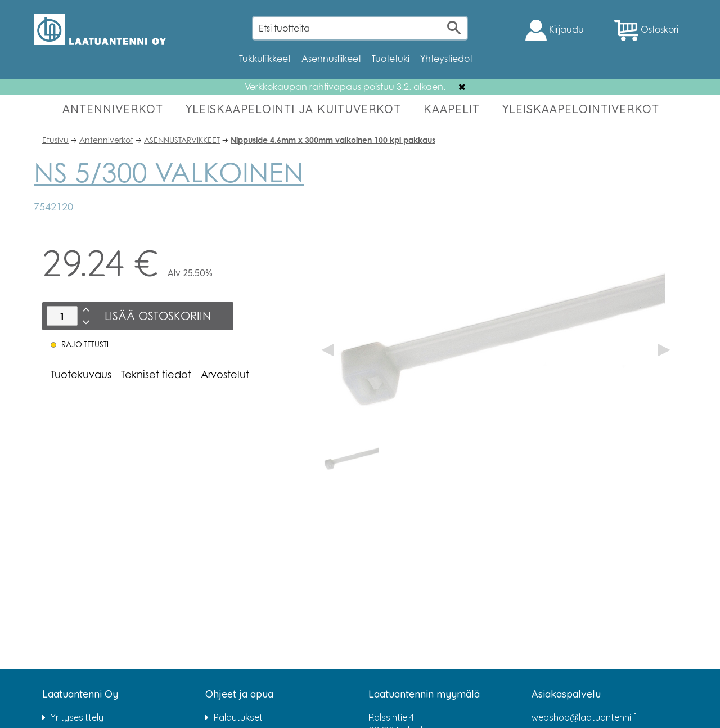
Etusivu (55, 140)
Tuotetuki (391, 59)
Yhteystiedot (446, 59)
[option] (350, 457)
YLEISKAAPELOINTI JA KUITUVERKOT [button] (293, 109)
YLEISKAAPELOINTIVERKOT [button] (581, 109)
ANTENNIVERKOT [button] (113, 109)
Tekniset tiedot (156, 374)
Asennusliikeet (331, 59)
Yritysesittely (77, 717)
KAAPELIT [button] (452, 109)
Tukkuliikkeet (265, 59)
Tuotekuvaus (81, 374)
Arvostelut (225, 374)
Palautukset (238, 717)
